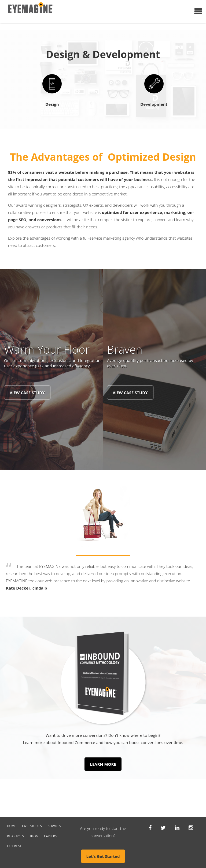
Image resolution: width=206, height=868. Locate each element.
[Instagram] (191, 828)
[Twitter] (163, 828)
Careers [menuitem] (50, 836)
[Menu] (198, 11)
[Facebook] (150, 828)
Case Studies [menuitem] (32, 826)
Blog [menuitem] (34, 836)
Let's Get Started (103, 856)
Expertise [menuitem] (14, 846)
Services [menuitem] (55, 826)
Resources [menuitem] (15, 836)
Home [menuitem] (11, 826)
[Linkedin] (177, 828)
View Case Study (27, 393)
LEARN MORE (103, 764)
